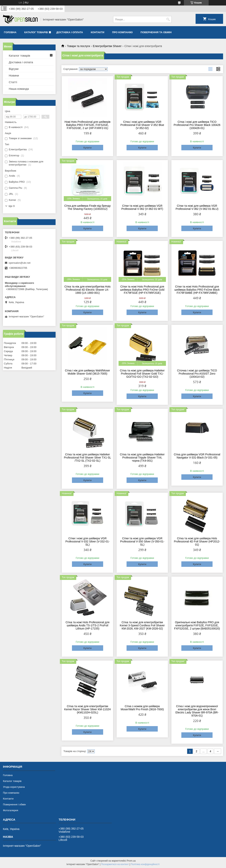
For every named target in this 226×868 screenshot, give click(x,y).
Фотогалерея (11, 810)
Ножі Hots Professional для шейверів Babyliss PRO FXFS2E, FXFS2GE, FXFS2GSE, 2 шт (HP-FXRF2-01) (88, 125)
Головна (10, 32)
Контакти (97, 32)
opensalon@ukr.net (19, 263)
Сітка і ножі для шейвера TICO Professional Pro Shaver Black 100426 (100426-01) (197, 125)
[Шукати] (168, 19)
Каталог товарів (36, 32)
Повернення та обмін (156, 32)
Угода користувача (14, 787)
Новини (14, 75)
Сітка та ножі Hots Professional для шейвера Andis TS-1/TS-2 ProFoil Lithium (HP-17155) (87, 625)
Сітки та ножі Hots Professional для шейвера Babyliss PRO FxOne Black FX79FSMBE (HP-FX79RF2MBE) (197, 290)
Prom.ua (131, 861)
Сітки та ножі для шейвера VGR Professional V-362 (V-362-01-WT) (142, 207)
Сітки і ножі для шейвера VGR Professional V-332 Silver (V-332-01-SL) (87, 541)
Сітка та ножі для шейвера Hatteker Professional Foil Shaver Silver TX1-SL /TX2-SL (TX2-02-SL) (88, 458)
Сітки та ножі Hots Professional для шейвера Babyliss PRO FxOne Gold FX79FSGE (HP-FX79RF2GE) (142, 290)
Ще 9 (12, 206)
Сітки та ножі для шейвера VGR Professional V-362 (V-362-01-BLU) (197, 207)
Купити (88, 148)
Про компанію (122, 32)
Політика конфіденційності (145, 864)
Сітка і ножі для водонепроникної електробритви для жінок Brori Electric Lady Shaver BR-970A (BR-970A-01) (197, 711)
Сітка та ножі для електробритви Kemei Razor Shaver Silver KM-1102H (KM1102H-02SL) (87, 709)
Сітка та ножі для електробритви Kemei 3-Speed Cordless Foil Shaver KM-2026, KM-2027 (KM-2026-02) (142, 625)
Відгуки (14, 69)
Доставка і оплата (70, 32)
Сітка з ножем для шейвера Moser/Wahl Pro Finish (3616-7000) (142, 708)
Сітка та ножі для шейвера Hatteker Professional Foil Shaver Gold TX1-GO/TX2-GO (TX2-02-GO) (142, 374)
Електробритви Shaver (107, 46)
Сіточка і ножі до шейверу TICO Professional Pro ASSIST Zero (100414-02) (197, 374)
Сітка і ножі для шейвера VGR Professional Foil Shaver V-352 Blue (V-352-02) (142, 125)
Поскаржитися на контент (115, 864)
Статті (13, 82)
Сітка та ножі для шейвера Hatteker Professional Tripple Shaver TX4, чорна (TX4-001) (142, 458)
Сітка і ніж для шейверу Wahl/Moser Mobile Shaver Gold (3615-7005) (87, 372)
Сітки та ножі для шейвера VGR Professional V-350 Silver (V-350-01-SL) (142, 541)
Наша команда (19, 89)
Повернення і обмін (14, 804)
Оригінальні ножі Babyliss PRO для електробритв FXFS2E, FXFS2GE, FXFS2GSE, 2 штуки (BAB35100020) (197, 625)
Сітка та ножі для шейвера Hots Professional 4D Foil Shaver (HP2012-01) (197, 541)
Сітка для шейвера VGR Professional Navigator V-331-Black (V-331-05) (197, 456)
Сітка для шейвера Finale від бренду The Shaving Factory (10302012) (88, 207)
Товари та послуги (78, 46)
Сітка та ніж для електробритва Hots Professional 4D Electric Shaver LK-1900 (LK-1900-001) (87, 290)
